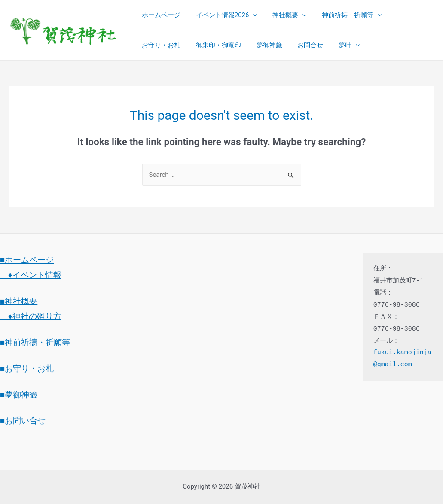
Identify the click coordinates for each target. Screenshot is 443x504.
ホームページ (160, 15)
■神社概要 (19, 301)
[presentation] (249, 15)
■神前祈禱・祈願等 (35, 343)
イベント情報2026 (223, 15)
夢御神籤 (211, 45)
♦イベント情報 (31, 275)
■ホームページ (27, 260)
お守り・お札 (405, 15)
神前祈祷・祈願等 (343, 15)
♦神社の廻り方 (31, 316)
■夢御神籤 (19, 395)
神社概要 (283, 15)
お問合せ (250, 45)
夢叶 (286, 45)
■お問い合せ (23, 421)
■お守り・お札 (27, 369)
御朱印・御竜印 (163, 45)
